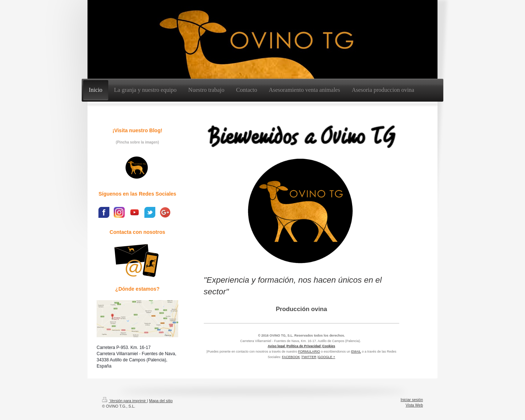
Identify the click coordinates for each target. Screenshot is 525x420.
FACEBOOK (291, 357)
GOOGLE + (327, 357)
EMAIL (356, 352)
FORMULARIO (309, 352)
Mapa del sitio (161, 401)
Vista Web (414, 405)
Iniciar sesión (412, 400)
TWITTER (309, 357)
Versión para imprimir (125, 401)
